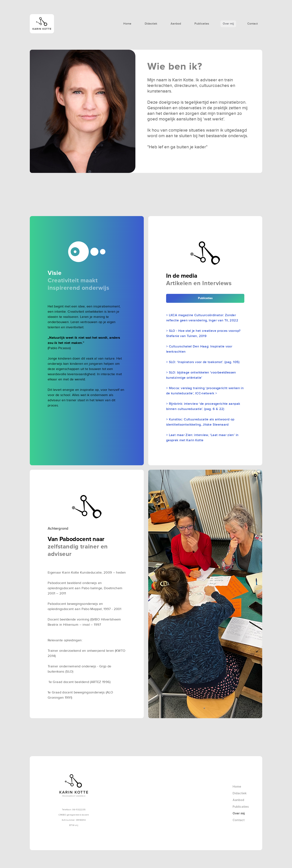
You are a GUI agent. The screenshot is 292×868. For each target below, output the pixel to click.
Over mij (228, 24)
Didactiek (151, 24)
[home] (56, 24)
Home (127, 24)
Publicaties (202, 24)
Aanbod (176, 24)
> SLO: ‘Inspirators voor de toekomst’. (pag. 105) (203, 362)
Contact (253, 24)
